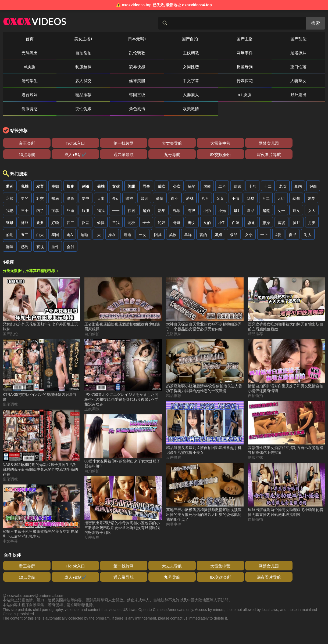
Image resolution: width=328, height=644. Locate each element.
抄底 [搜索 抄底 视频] (131, 197)
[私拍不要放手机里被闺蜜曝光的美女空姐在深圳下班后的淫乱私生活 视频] (41, 498)
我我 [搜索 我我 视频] (101, 197)
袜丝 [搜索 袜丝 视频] (25, 209)
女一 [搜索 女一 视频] (281, 197)
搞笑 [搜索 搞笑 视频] (192, 172)
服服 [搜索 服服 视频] (85, 197)
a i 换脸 (184, 81)
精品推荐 (63, 81)
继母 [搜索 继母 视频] (10, 209)
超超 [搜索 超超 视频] (266, 197)
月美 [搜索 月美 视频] (312, 209)
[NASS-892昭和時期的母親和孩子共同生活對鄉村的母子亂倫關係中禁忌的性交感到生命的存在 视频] (41, 429)
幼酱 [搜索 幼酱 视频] (296, 184)
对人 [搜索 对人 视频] (308, 221)
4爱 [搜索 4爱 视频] (278, 221)
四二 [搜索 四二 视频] (70, 209)
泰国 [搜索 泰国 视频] (55, 221)
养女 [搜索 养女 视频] (192, 209)
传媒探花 (265, 67)
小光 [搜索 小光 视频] (222, 197)
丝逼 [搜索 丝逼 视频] (70, 197)
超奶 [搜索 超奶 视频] (146, 197)
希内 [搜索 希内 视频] (298, 172)
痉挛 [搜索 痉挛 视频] (55, 197)
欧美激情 (63, 95)
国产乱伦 (224, 39)
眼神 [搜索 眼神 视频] (129, 184)
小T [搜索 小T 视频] (221, 209)
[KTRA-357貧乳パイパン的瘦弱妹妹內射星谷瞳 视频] (41, 357)
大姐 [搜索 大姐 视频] (281, 184)
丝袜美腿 (184, 67)
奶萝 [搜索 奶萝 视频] (311, 184)
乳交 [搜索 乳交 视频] (40, 184)
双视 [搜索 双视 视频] (40, 233)
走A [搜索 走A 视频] (70, 221)
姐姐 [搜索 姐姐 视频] (218, 221)
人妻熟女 (305, 67)
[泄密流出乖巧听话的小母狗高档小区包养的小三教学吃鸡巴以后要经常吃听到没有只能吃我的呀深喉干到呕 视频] (123, 492)
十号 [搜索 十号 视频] (252, 172)
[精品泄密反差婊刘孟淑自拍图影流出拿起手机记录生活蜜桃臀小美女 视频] (205, 414)
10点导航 (212, 129)
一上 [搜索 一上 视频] (264, 221)
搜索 (316, 23)
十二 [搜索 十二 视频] (268, 172)
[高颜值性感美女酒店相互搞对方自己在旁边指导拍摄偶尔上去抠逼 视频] (287, 414)
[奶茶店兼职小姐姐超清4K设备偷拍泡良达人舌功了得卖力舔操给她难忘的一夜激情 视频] (205, 352)
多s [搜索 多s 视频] (115, 184)
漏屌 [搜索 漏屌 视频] (10, 233)
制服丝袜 (224, 53)
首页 (23, 39)
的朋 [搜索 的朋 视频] (10, 221)
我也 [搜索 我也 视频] (10, 197)
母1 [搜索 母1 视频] (237, 197)
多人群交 (144, 67)
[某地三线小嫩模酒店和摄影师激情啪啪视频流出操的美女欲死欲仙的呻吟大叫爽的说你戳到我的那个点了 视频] (205, 478)
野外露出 (224, 81)
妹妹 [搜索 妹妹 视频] (237, 172)
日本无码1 (104, 39)
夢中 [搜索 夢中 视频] (85, 184)
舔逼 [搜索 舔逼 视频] (251, 209)
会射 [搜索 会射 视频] (70, 233)
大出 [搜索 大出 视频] (101, 184)
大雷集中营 (148, 129)
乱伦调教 (23, 53)
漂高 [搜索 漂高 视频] (70, 184)
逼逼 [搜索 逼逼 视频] (127, 221)
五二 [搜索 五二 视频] (25, 221)
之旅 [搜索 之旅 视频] (10, 184)
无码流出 (265, 39)
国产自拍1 (144, 39)
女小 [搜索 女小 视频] (249, 221)
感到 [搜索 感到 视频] (25, 233)
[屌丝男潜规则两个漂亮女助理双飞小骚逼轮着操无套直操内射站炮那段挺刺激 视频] (287, 476)
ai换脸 (184, 53)
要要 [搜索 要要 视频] (40, 209)
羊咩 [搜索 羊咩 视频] (188, 221)
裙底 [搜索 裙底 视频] (55, 184)
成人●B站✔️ (245, 129)
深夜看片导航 (51, 141)
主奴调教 (63, 53)
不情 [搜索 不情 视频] (236, 184)
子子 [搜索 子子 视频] (146, 209)
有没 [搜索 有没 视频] (192, 197)
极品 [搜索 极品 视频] (234, 221)
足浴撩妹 (144, 53)
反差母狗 (23, 67)
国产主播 (184, 39)
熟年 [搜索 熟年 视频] (162, 197)
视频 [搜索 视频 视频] (177, 197)
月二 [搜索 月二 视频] (266, 184)
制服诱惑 (265, 81)
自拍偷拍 (305, 39)
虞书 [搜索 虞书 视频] (293, 221)
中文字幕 (224, 67)
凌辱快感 (265, 53)
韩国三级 (104, 81)
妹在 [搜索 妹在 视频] (112, 221)
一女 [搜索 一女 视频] (142, 221)
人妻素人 (144, 81)
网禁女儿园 (180, 129)
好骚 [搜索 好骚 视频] (55, 209)
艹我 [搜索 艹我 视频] (116, 209)
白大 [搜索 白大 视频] (40, 221)
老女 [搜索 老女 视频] (283, 172)
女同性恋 (305, 53)
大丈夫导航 (116, 129)
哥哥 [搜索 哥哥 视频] (177, 209)
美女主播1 (63, 39)
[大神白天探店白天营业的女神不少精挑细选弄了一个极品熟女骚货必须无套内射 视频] (205, 291)
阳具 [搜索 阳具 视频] (158, 221)
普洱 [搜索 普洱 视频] (144, 184)
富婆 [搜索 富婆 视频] (281, 209)
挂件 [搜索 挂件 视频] (55, 233)
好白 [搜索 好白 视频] (313, 172)
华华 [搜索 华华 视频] (251, 184)
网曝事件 (104, 53)
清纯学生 (104, 67)
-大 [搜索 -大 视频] (98, 221)
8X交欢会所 (19, 141)
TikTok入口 (51, 129)
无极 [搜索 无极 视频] (131, 209)
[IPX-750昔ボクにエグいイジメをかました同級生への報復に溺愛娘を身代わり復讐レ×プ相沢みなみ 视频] (123, 359)
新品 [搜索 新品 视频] (251, 197)
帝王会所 (19, 129)
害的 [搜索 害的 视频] (203, 221)
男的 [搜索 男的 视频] (25, 184)
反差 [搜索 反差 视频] (85, 209)
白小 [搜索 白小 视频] (175, 184)
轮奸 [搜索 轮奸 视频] (162, 209)
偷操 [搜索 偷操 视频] (101, 209)
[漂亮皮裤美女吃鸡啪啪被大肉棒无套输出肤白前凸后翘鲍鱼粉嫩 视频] (287, 291)
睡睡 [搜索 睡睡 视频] (84, 221)
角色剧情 (23, 95)
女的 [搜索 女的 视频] (207, 209)
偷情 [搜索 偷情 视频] (160, 184)
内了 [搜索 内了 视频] (40, 197)
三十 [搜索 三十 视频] (25, 197)
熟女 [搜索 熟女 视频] (296, 197)
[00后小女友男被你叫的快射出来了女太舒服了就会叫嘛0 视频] (123, 428)
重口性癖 (63, 67)
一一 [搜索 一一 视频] (116, 197)
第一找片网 (83, 129)
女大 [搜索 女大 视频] (312, 197)
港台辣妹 (23, 81)
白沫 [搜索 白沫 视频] (236, 209)
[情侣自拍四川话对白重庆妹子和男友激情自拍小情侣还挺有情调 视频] (287, 352)
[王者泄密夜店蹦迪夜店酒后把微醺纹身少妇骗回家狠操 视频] (123, 291)
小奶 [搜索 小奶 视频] (207, 197)
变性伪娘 (305, 81)
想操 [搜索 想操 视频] (266, 209)
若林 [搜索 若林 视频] (190, 184)
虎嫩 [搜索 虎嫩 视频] (207, 172)
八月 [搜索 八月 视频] (205, 184)
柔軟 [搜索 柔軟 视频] (173, 221)
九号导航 (309, 129)
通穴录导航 (277, 129)
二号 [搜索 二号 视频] (222, 172)
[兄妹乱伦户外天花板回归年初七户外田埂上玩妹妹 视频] (41, 291)
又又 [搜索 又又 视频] (220, 184)
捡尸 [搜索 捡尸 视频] (297, 209)
